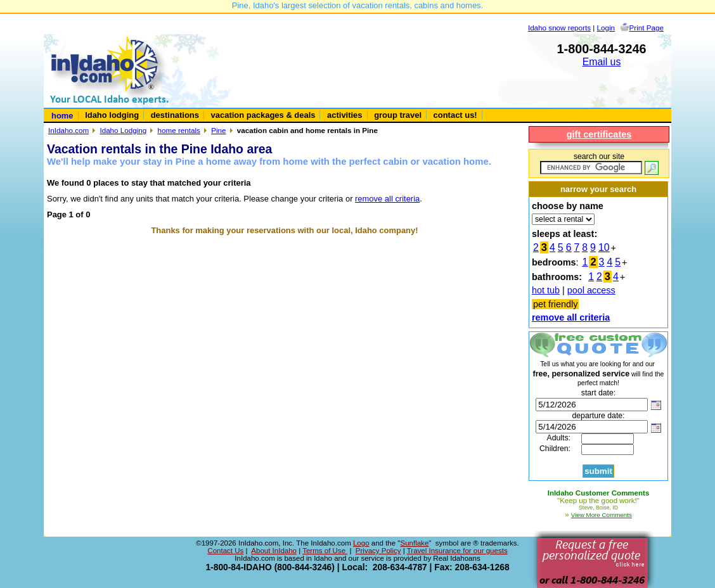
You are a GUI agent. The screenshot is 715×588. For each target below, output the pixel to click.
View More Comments (602, 515)
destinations (175, 115)
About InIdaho (274, 551)
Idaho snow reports (559, 28)
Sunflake (414, 543)
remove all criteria (387, 199)
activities (345, 115)
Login (606, 28)
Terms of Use (325, 551)
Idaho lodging (112, 115)
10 (604, 247)
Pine (218, 130)
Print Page (647, 28)
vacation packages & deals (263, 115)
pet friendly (555, 304)
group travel (398, 115)
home (62, 116)
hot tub (546, 290)
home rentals (179, 130)
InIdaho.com (68, 130)
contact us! (455, 115)
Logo (361, 543)
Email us (602, 62)
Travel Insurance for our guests (457, 551)
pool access (591, 290)
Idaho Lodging (123, 130)
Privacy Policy (378, 551)
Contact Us (225, 551)
